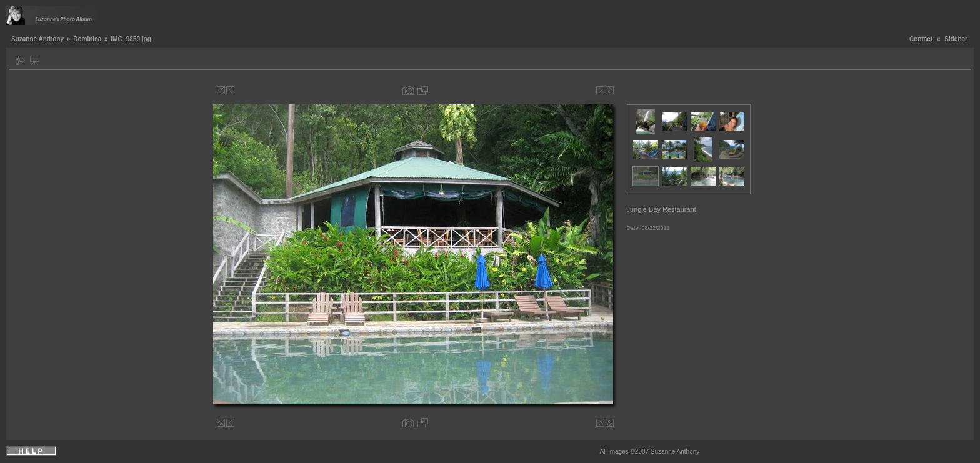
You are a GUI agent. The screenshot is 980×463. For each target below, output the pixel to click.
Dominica (87, 39)
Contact (921, 39)
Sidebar (956, 39)
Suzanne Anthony (37, 39)
